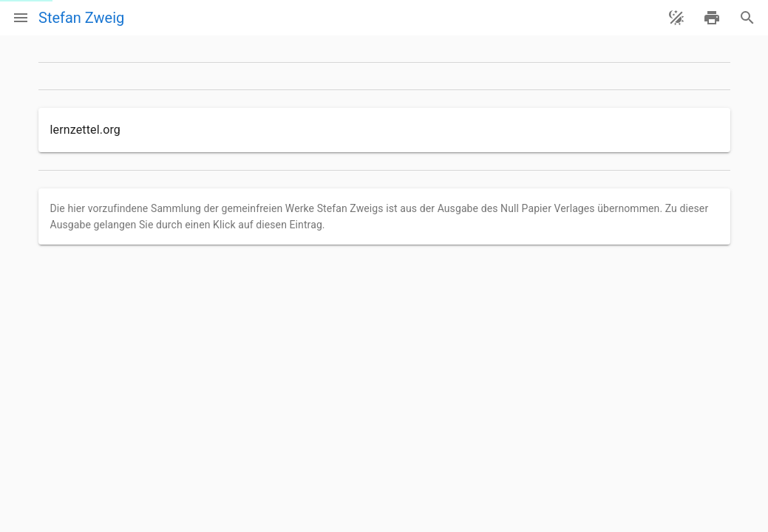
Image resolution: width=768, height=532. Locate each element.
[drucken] (712, 18)
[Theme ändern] (676, 18)
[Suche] (747, 18)
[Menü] (21, 18)
